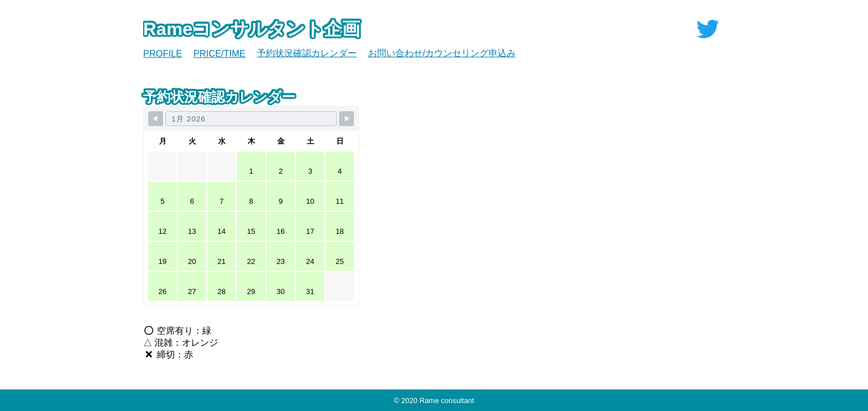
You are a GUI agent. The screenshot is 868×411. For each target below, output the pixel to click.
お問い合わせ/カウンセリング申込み (442, 53)
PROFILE (162, 54)
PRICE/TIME (219, 54)
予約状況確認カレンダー (307, 53)
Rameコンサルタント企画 (252, 29)
